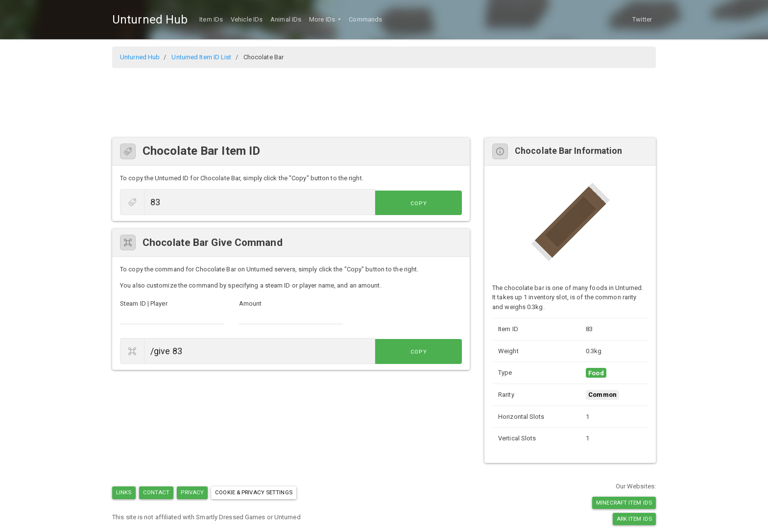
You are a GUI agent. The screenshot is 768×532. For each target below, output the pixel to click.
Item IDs (211, 19)
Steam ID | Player (144, 303)
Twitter (642, 19)
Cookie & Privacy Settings (254, 492)
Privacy (192, 492)
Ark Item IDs (634, 519)
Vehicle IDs (247, 19)
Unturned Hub (150, 20)
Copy (440, 203)
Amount (251, 303)
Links (124, 492)
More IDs (323, 19)
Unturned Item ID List (201, 57)
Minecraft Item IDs (624, 503)
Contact (156, 492)
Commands (365, 19)
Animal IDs (286, 19)
